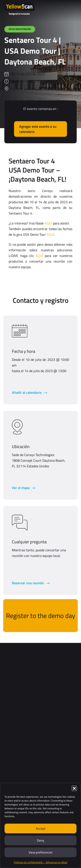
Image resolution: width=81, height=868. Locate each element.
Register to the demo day (40, 616)
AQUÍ (48, 223)
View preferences (40, 852)
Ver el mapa (21, 488)
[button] (74, 788)
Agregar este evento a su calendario (38, 129)
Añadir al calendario (27, 392)
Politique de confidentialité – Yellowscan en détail (41, 862)
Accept (41, 828)
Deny (40, 840)
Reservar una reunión (28, 583)
